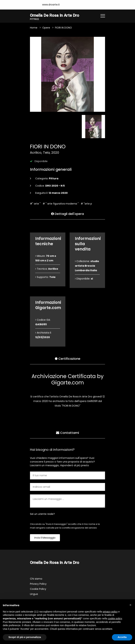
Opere (46, 28)
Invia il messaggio (45, 538)
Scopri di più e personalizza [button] (25, 637)
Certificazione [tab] (68, 358)
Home (34, 28)
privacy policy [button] (110, 612)
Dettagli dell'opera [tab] (67, 213)
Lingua (34, 594)
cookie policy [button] (115, 618)
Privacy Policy (38, 584)
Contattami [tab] (67, 432)
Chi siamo (36, 579)
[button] (130, 605)
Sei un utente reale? (42, 514)
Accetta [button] (122, 637)
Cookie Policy (38, 589)
